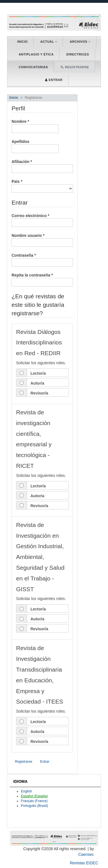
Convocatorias (33, 67)
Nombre (35, 126)
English (26, 791)
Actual (49, 42)
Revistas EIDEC (84, 863)
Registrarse (24, 762)
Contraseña (42, 260)
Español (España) (34, 796)
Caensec (86, 854)
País (42, 186)
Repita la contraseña (42, 279)
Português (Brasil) (34, 806)
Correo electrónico (42, 220)
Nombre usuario (42, 240)
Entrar (45, 762)
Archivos (80, 42)
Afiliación (42, 166)
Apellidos (35, 146)
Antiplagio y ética (36, 54)
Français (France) (34, 801)
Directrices (78, 54)
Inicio (22, 42)
